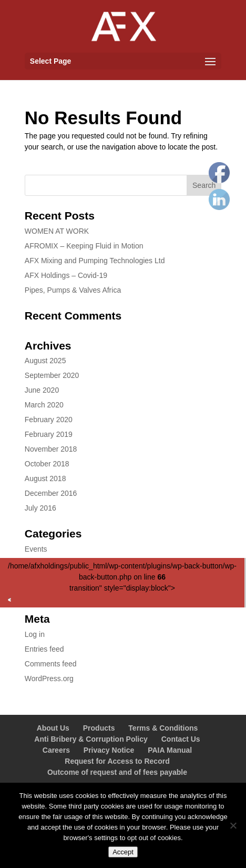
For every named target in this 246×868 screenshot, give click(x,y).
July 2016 (40, 508)
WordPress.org (49, 679)
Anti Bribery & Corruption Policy (91, 739)
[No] (233, 825)
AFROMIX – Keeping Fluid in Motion (84, 246)
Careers (56, 750)
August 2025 (45, 361)
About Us (53, 728)
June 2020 (42, 390)
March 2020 (44, 405)
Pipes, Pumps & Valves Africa (73, 290)
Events (36, 549)
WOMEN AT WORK (57, 231)
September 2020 (52, 375)
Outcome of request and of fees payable (117, 772)
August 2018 (45, 478)
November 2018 (51, 449)
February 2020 (49, 420)
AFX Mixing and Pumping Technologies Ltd (95, 261)
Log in (35, 634)
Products (99, 728)
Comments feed (51, 664)
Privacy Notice (109, 750)
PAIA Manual (170, 750)
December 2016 (51, 493)
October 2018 (47, 464)
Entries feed (44, 649)
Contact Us (181, 739)
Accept (123, 852)
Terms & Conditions (163, 728)
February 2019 (49, 434)
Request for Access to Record (117, 761)
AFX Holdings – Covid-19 (66, 275)
